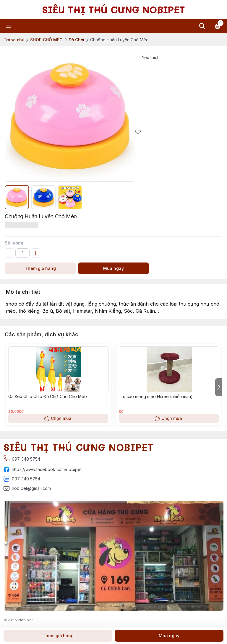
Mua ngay (113, 268)
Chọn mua (58, 418)
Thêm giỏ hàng (40, 268)
